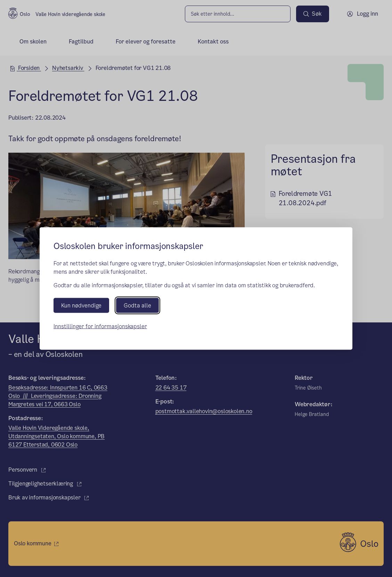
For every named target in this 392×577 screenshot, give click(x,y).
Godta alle (137, 306)
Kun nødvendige (81, 306)
